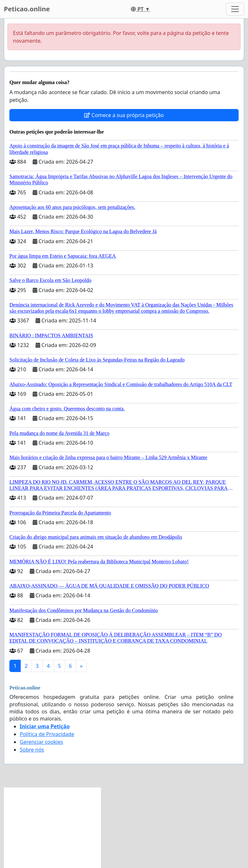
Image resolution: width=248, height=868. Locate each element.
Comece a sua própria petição (124, 115)
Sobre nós (32, 750)
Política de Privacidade (47, 734)
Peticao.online (27, 9)
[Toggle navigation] (235, 9)
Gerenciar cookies (41, 742)
